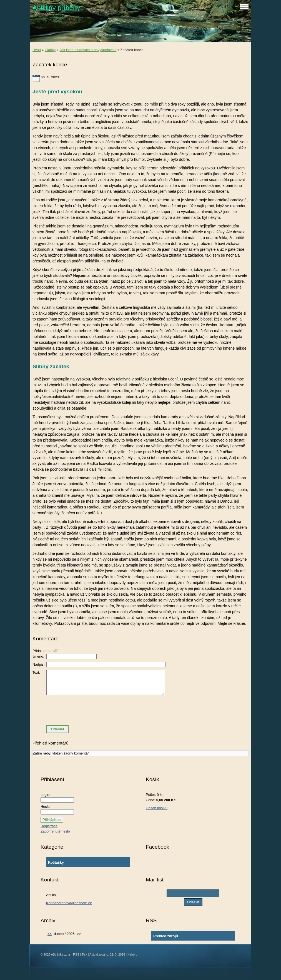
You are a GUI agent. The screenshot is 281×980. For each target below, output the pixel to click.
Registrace (49, 826)
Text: (36, 672)
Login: (45, 795)
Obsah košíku (157, 808)
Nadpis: (38, 664)
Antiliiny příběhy (56, 8)
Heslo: (46, 807)
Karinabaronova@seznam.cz (69, 903)
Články (50, 50)
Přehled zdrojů (166, 936)
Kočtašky (56, 862)
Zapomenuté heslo (55, 831)
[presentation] (140, 710)
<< (50, 934)
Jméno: (38, 656)
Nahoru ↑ (134, 954)
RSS (76, 954)
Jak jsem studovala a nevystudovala (88, 50)
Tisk (84, 954)
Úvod (37, 50)
